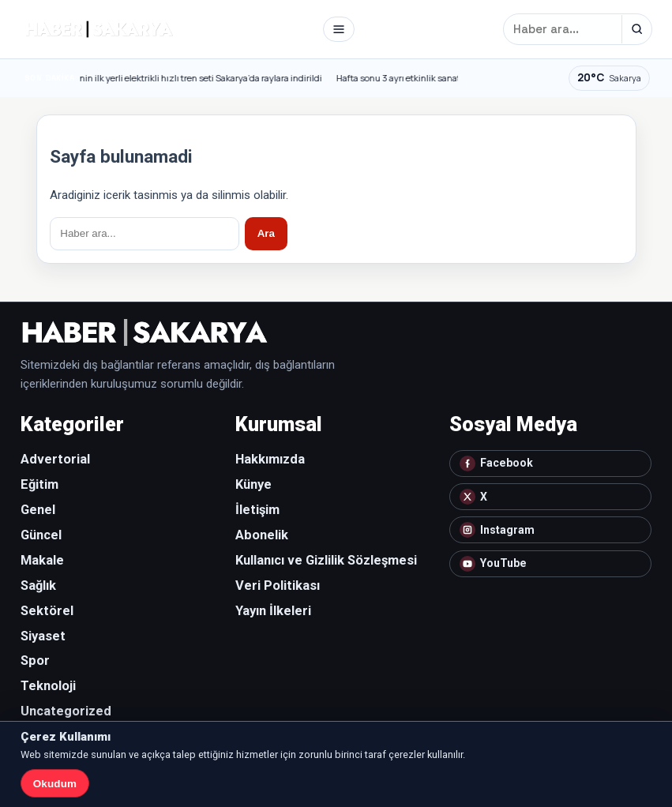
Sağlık (38, 586)
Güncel (41, 535)
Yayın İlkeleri (273, 611)
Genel (38, 510)
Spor (35, 661)
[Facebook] (550, 464)
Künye (253, 484)
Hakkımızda (270, 459)
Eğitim (39, 484)
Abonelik (262, 535)
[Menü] (339, 29)
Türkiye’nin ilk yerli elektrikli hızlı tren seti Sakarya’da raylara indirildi (192, 78)
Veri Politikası (278, 586)
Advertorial (55, 459)
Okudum (55, 784)
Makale (42, 560)
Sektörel (47, 611)
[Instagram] (550, 530)
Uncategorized (66, 711)
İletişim (257, 510)
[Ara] (636, 29)
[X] (550, 497)
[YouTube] (550, 564)
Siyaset (43, 636)
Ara (266, 233)
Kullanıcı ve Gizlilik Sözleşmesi (326, 560)
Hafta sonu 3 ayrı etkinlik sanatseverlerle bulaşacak (447, 78)
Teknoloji (48, 686)
